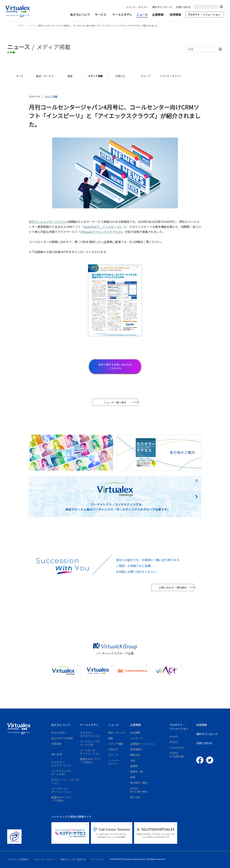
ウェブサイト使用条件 (18, 859)
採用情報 (176, 15)
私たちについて (81, 15)
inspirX (173, 736)
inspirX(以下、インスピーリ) (102, 227)
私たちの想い (59, 733)
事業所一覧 (136, 772)
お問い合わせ (184, 7)
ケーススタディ (123, 15)
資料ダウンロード (163, 7)
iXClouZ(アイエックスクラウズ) (101, 232)
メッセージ (136, 738)
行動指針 (56, 744)
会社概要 (135, 733)
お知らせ (113, 749)
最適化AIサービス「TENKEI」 (61, 799)
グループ (113, 755)
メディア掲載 (116, 744)
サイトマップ (98, 859)
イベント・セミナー (138, 7)
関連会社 (135, 755)
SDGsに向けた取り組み (139, 790)
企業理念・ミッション (143, 744)
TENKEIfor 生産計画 (176, 755)
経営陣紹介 (136, 749)
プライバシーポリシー (45, 859)
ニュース (143, 15)
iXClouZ (174, 742)
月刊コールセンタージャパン (47, 222)
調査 (111, 738)
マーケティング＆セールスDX (61, 772)
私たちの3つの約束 (62, 738)
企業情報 (159, 15)
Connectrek (176, 747)
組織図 (134, 766)
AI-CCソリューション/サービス (65, 781)
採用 (133, 777)
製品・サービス (117, 733)
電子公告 (135, 797)
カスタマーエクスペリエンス (61, 764)
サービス (102, 15)
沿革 (133, 760)
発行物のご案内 (139, 783)
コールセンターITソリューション (61, 790)
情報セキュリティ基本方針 (73, 859)
